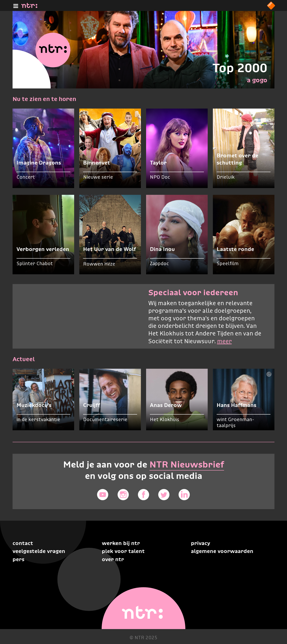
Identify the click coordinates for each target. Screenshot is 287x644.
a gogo (257, 80)
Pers (18, 559)
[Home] (29, 7)
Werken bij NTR (121, 543)
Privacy (201, 543)
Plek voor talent (123, 551)
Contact (23, 543)
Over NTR (113, 559)
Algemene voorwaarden (222, 551)
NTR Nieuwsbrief (187, 464)
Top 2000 (240, 68)
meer (224, 342)
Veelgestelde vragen (39, 551)
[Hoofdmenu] (15, 5)
